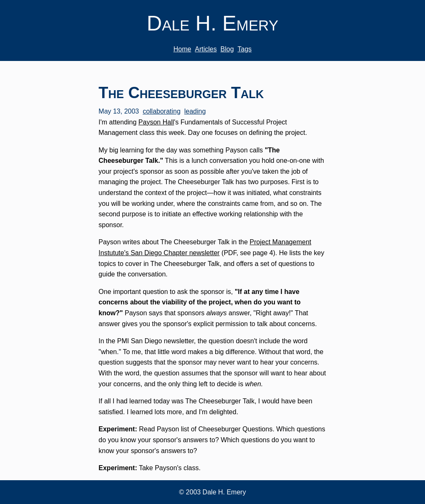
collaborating (162, 111)
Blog (227, 49)
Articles (206, 49)
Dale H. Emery (213, 23)
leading (195, 111)
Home (182, 49)
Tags (245, 49)
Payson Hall (156, 122)
